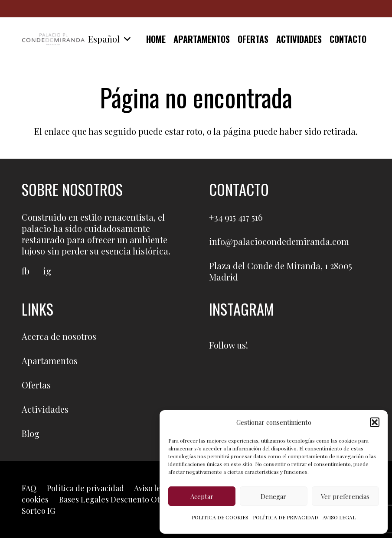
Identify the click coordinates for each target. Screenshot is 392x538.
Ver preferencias (345, 496)
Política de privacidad (85, 488)
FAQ (29, 488)
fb (26, 271)
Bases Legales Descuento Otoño (116, 499)
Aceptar (202, 496)
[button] (375, 422)
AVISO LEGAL (339, 517)
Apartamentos (50, 360)
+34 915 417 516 (236, 217)
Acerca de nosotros (59, 336)
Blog (31, 433)
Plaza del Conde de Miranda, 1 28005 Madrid (281, 271)
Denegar (273, 496)
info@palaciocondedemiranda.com (279, 241)
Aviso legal (153, 488)
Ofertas (36, 385)
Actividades (45, 409)
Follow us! (229, 345)
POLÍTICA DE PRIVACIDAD (286, 517)
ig (47, 271)
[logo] (53, 39)
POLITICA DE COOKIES (220, 517)
